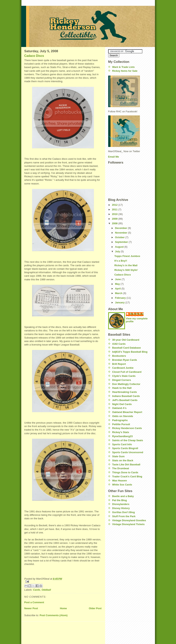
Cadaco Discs (34, 56)
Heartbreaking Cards (125, 392)
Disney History (121, 508)
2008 (115, 223)
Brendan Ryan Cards (125, 360)
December (121, 228)
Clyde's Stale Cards (124, 376)
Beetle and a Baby (123, 496)
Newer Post (31, 608)
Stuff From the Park (124, 516)
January (120, 302)
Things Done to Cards (125, 472)
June (118, 279)
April (118, 289)
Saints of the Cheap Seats (128, 440)
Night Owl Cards (122, 404)
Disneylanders (121, 504)
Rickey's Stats (121, 432)
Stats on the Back (123, 460)
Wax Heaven (120, 481)
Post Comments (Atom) (54, 615)
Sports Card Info (122, 444)
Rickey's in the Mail (126, 265)
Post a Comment (34, 602)
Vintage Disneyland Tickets (128, 524)
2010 (115, 214)
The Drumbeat (121, 468)
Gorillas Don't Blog (124, 512)
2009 (115, 219)
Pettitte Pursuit (121, 424)
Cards (37, 590)
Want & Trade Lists (124, 67)
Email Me (114, 157)
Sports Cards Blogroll (125, 448)
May (118, 284)
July (118, 251)
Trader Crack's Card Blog (127, 476)
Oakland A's (119, 408)
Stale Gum (118, 456)
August (120, 247)
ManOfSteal (137, 314)
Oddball (46, 590)
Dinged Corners (122, 380)
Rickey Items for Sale (125, 71)
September (122, 242)
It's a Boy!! (121, 261)
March (119, 293)
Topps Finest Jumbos (127, 256)
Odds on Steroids (123, 416)
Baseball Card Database (127, 348)
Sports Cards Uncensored (128, 452)
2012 (115, 205)
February (121, 298)
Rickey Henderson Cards (127, 428)
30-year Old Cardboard (126, 340)
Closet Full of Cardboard (127, 372)
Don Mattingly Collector (126, 384)
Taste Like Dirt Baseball (126, 464)
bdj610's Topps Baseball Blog (130, 352)
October (120, 237)
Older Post (95, 608)
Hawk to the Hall (122, 388)
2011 (115, 209)
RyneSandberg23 (122, 436)
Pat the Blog (120, 500)
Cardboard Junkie (123, 368)
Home (63, 608)
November (121, 233)
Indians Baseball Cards (126, 396)
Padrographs (120, 420)
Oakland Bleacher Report (127, 412)
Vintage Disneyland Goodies (129, 520)
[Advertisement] (120, 552)
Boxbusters (119, 356)
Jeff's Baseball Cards (125, 400)
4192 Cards (119, 344)
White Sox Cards (122, 485)
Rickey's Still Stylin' (126, 270)
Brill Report (119, 364)
